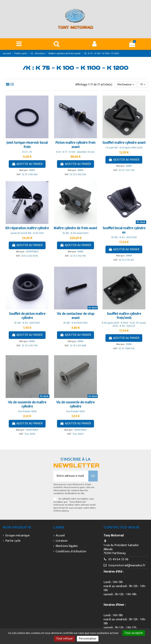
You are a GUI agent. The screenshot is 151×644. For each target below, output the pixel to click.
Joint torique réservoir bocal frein (27, 145)
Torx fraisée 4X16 (27, 411)
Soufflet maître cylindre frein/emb (124, 316)
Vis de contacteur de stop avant (75, 316)
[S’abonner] (93, 476)
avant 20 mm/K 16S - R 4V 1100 (27, 233)
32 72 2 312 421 (126, 260)
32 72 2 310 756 (30, 346)
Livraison (62, 541)
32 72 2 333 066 (78, 346)
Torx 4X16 (30, 434)
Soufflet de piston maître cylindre (27, 316)
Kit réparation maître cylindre (27, 228)
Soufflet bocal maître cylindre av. (124, 230)
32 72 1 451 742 (127, 170)
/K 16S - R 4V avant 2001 (75, 233)
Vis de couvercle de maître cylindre (27, 405)
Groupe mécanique (17, 536)
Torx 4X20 (78, 434)
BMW (32, 170)
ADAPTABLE (32, 252)
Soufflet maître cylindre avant (124, 143)
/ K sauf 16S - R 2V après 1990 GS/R (124, 148)
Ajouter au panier (27, 164)
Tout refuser (65, 639)
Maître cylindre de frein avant (75, 228)
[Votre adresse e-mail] (71, 476)
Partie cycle (13, 541)
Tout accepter (134, 633)
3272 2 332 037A (30, 256)
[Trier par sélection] (126, 85)
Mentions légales (67, 546)
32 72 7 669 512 (127, 349)
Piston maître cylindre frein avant (75, 145)
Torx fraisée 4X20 (75, 411)
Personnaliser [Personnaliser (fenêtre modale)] (88, 639)
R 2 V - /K (27, 152)
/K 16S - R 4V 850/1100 (75, 323)
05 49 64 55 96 (118, 559)
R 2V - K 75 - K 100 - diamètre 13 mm (75, 152)
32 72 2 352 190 (78, 256)
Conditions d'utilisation (71, 552)
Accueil (60, 536)
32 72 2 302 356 (78, 174)
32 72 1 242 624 (30, 174)
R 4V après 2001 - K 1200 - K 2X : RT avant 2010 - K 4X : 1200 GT (124, 324)
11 (143, 85)
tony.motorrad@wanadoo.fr (127, 565)
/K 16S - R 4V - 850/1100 (124, 237)
